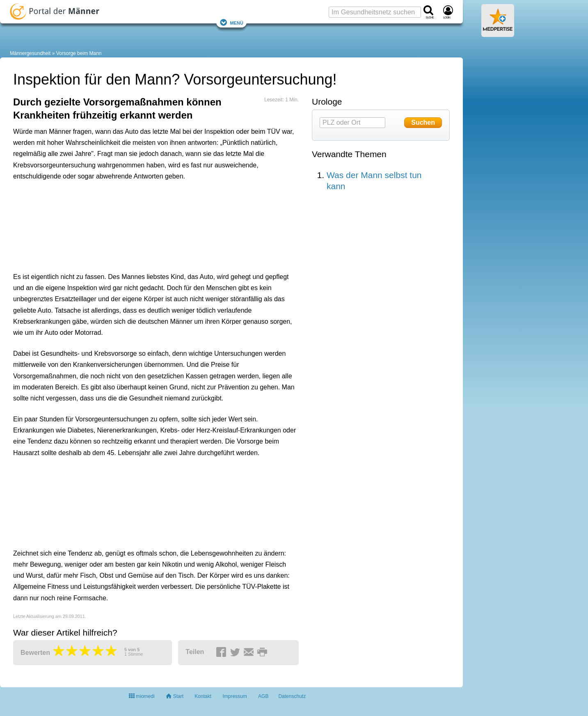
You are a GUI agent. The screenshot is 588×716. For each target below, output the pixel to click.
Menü (231, 22)
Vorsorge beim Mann (79, 53)
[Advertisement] (140, 224)
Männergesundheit (30, 53)
